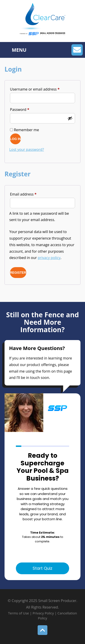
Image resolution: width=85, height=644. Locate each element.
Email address (31, 194)
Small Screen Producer (57, 601)
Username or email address (42, 89)
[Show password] (70, 118)
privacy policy (49, 258)
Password (27, 109)
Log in (15, 139)
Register (18, 273)
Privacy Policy (43, 614)
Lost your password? (27, 149)
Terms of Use (19, 614)
